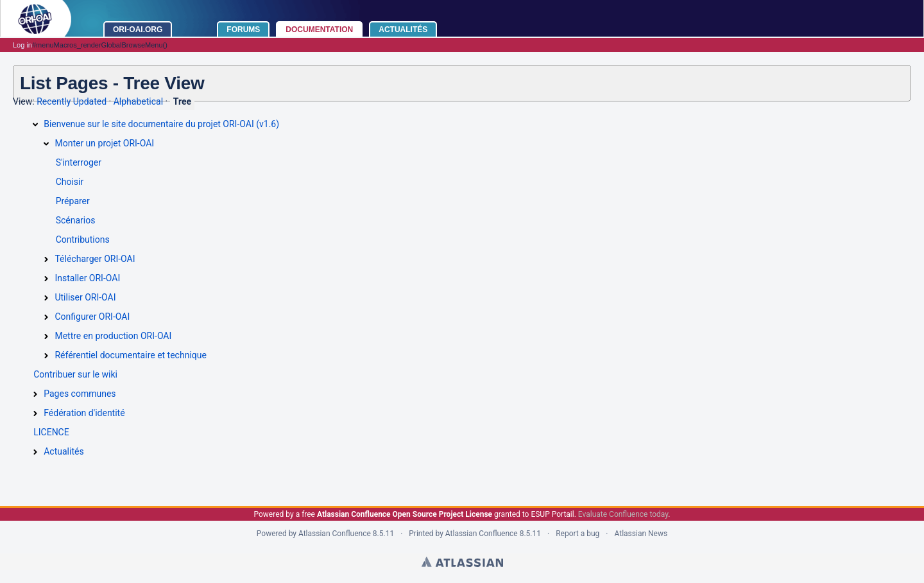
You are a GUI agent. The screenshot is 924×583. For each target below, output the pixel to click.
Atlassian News (641, 534)
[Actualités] (35, 452)
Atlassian (462, 562)
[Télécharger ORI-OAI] (46, 259)
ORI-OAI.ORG (138, 30)
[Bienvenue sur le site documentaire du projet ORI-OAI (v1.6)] (35, 125)
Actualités (403, 30)
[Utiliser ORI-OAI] (46, 298)
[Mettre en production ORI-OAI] (46, 336)
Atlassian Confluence (335, 534)
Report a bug (577, 534)
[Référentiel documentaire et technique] (46, 356)
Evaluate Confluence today (623, 514)
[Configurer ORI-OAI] (46, 317)
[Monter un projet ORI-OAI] (46, 144)
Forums (243, 30)
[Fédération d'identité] (35, 413)
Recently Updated (72, 101)
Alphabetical (138, 101)
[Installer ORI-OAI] (46, 279)
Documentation (319, 30)
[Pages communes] (35, 394)
